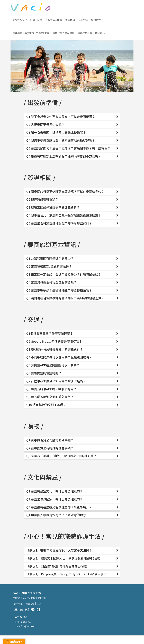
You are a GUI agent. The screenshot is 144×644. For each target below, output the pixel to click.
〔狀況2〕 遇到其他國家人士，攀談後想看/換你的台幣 (63, 558)
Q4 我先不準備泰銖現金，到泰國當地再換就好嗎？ (61, 140)
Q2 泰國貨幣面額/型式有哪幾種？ (49, 266)
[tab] (72, 117)
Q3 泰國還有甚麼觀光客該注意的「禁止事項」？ (59, 507)
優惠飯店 (70, 20)
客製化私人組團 (54, 20)
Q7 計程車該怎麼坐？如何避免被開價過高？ (56, 381)
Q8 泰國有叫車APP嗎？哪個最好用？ (51, 389)
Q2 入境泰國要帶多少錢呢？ (45, 125)
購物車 (99, 33)
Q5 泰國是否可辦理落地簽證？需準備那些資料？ (59, 223)
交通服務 (83, 20)
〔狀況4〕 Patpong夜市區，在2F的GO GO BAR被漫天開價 (66, 574)
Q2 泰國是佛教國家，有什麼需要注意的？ (55, 499)
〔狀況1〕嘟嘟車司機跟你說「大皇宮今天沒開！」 (61, 550)
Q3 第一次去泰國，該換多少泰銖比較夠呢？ (56, 133)
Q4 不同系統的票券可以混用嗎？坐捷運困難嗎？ (59, 357)
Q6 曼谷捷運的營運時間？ (44, 373)
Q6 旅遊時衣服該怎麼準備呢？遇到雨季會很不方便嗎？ (64, 156)
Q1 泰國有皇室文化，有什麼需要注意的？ (55, 491)
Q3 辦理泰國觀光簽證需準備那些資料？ (53, 207)
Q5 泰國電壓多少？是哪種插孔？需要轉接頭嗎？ (59, 290)
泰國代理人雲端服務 (64, 33)
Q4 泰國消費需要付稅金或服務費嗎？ (52, 282)
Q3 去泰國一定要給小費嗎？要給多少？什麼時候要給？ (64, 274)
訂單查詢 (30, 604)
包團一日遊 (36, 20)
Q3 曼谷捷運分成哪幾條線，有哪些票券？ (55, 349)
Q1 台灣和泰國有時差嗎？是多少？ (50, 259)
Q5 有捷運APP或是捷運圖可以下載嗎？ (53, 365)
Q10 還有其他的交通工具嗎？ (46, 405)
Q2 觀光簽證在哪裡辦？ (42, 199)
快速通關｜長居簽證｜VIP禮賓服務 (31, 33)
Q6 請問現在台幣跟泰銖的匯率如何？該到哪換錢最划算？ (65, 298)
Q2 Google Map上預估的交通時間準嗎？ (54, 341)
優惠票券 (96, 20)
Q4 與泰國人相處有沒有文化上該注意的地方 (56, 515)
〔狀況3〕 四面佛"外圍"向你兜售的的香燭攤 (57, 566)
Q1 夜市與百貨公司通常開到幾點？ (50, 440)
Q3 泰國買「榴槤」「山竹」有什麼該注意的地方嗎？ (61, 456)
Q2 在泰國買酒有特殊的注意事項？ (50, 448)
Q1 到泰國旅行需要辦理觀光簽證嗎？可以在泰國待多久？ (65, 192)
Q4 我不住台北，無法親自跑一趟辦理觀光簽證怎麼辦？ (64, 215)
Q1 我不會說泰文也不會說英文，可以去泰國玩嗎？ (61, 117)
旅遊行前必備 (85, 33)
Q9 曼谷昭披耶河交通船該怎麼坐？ (50, 397)
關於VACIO (18, 20)
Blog (39, 604)
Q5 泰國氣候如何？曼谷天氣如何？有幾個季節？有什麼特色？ (68, 148)
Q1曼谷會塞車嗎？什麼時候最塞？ (50, 334)
